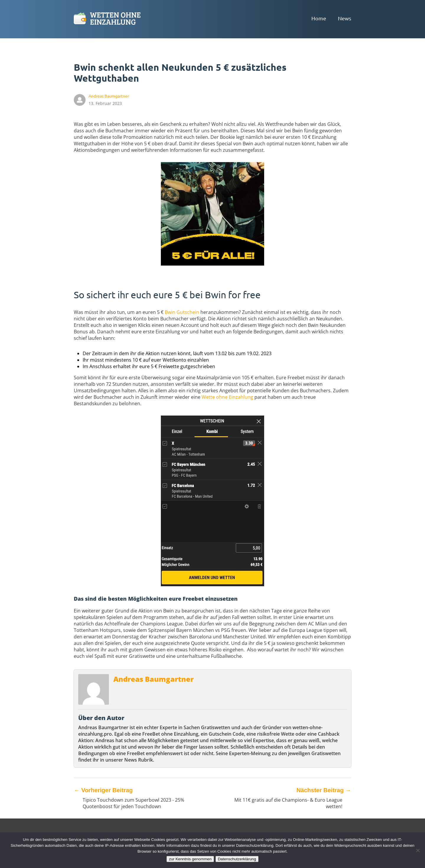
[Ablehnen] (418, 850)
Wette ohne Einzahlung (227, 397)
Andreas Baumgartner (153, 679)
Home (319, 18)
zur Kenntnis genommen (190, 859)
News (345, 18)
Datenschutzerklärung (237, 859)
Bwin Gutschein (182, 312)
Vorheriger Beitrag (103, 790)
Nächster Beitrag (324, 790)
